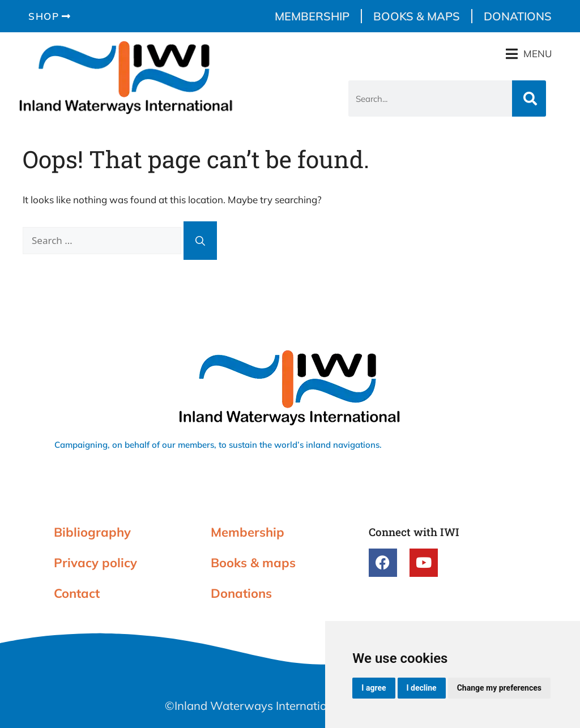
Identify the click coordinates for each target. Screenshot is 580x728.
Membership (312, 16)
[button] (529, 53)
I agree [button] (374, 688)
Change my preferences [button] (499, 688)
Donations (518, 16)
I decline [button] (422, 688)
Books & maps (417, 16)
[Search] (529, 99)
